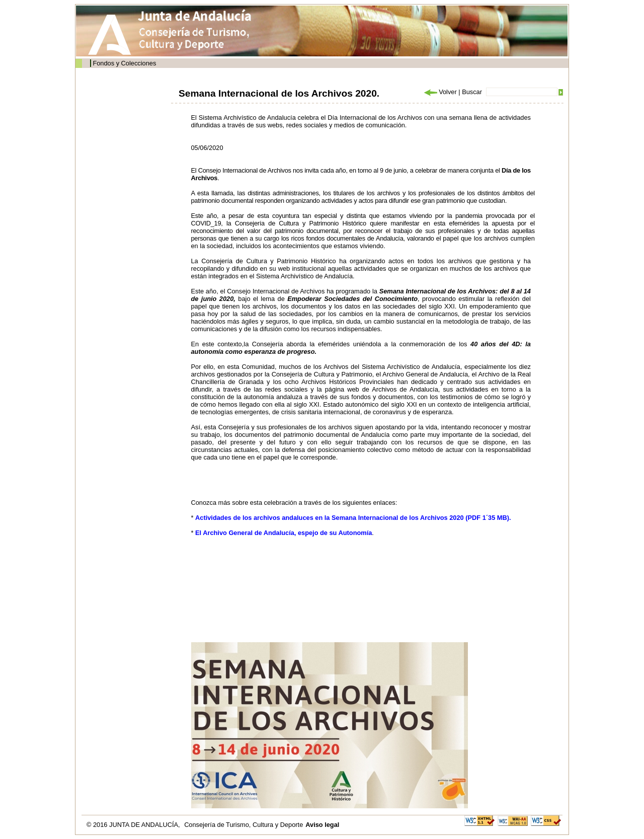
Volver (440, 92)
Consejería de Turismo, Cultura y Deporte (244, 825)
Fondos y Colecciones (124, 63)
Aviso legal (322, 825)
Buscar (472, 92)
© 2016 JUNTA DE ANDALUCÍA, (134, 825)
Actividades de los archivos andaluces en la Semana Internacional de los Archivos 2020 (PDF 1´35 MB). (353, 518)
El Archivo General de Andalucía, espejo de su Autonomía (284, 533)
